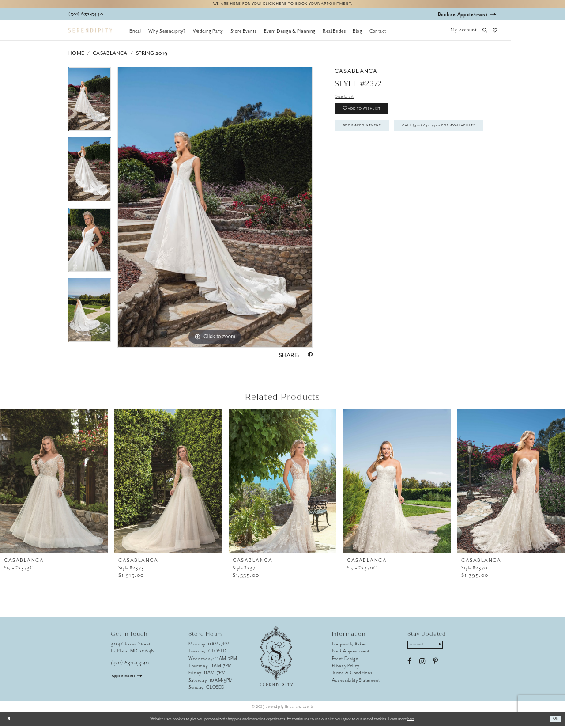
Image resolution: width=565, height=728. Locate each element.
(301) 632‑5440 (130, 665)
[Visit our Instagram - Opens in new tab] (422, 665)
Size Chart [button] (347, 99)
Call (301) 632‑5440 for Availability (390, 156)
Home (76, 55)
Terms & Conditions (352, 675)
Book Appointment (369, 136)
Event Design (345, 660)
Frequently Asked (350, 646)
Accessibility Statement (356, 682)
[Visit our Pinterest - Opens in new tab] (435, 665)
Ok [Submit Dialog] (555, 721)
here (411, 721)
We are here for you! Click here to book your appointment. (282, 5)
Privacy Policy (346, 668)
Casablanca (110, 55)
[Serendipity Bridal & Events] (90, 32)
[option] (90, 104)
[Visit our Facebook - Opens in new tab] (409, 665)
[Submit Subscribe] (446, 648)
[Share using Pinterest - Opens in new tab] (310, 358)
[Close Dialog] (10, 721)
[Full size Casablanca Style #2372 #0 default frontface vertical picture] (215, 209)
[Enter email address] (430, 648)
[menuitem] (135, 33)
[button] (463, 33)
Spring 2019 (152, 55)
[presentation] (54, 483)
